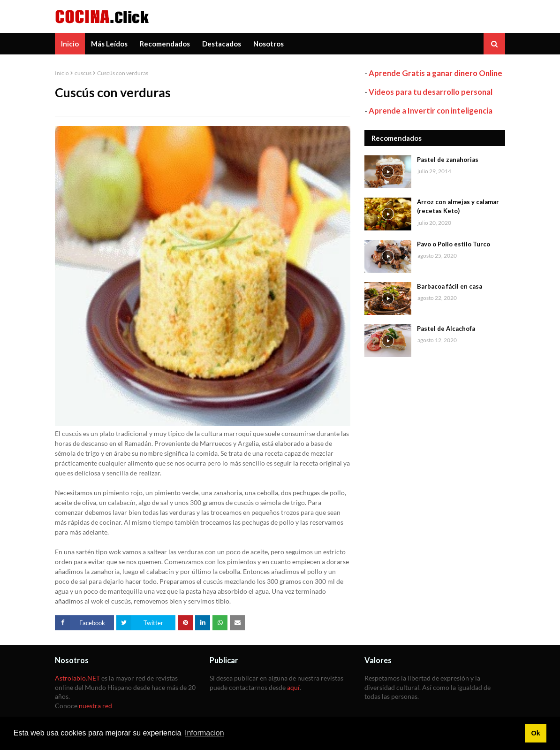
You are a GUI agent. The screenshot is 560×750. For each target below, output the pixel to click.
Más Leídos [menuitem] (109, 44)
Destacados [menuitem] (222, 44)
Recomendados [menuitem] (165, 44)
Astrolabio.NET (77, 678)
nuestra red (95, 706)
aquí (293, 687)
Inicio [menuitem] (70, 44)
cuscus (83, 73)
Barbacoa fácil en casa (450, 286)
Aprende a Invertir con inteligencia (431, 111)
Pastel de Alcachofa (446, 329)
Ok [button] (535, 733)
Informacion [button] (204, 733)
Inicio (62, 73)
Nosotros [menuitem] (269, 44)
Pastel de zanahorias (448, 160)
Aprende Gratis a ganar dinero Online (435, 73)
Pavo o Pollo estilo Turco (454, 244)
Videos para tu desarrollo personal (431, 92)
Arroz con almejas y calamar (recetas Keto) (458, 207)
